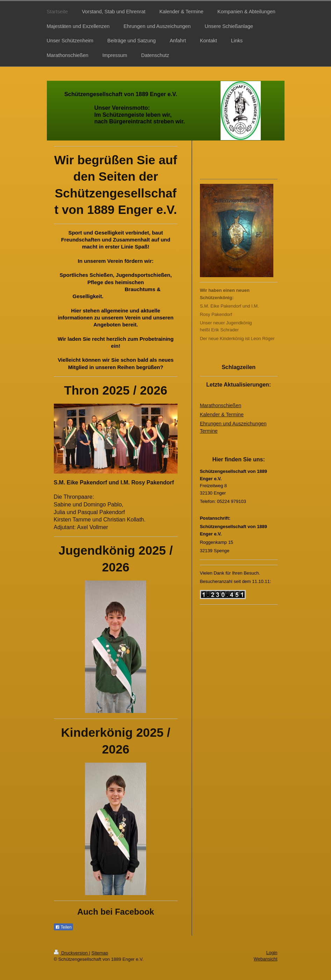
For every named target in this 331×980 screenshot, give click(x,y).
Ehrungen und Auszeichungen (233, 424)
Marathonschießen (221, 405)
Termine (209, 431)
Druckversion (71, 953)
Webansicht (266, 959)
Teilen (63, 927)
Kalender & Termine (222, 415)
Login (272, 953)
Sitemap (100, 953)
